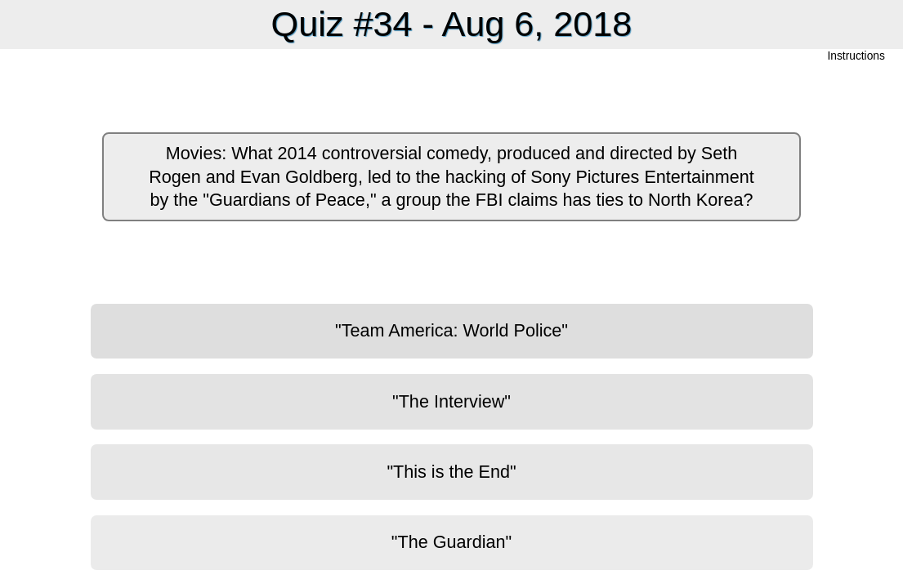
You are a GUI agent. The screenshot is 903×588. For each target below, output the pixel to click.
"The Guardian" (451, 542)
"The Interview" (451, 401)
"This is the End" (451, 472)
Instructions (856, 57)
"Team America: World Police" (451, 330)
